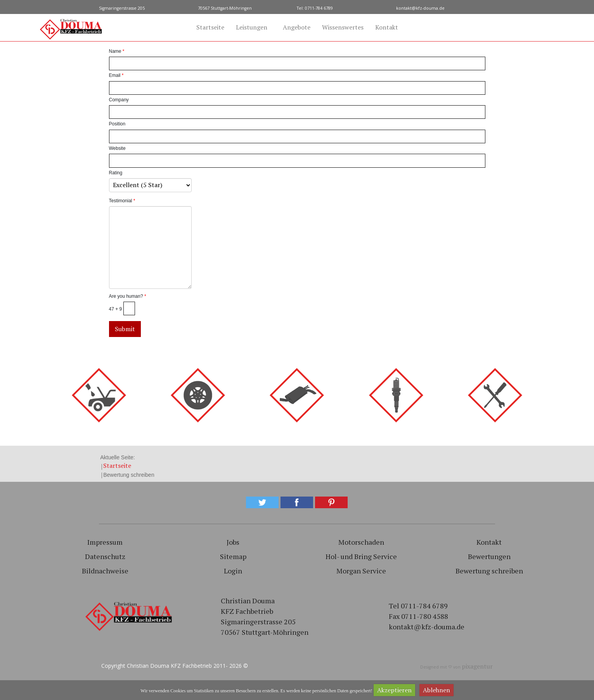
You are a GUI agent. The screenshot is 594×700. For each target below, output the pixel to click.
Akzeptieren (394, 690)
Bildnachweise (105, 571)
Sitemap (233, 556)
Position (117, 124)
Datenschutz (105, 556)
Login (233, 571)
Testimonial (122, 201)
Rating (116, 173)
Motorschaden (361, 542)
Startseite (210, 27)
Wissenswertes (343, 27)
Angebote (297, 27)
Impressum (105, 542)
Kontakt (387, 27)
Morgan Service (361, 571)
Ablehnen (436, 690)
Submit (125, 329)
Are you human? (128, 296)
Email (116, 75)
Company (119, 100)
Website (117, 148)
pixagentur (477, 666)
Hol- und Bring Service (361, 556)
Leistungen (252, 27)
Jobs (233, 542)
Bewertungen (489, 556)
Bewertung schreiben (489, 571)
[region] (297, 589)
